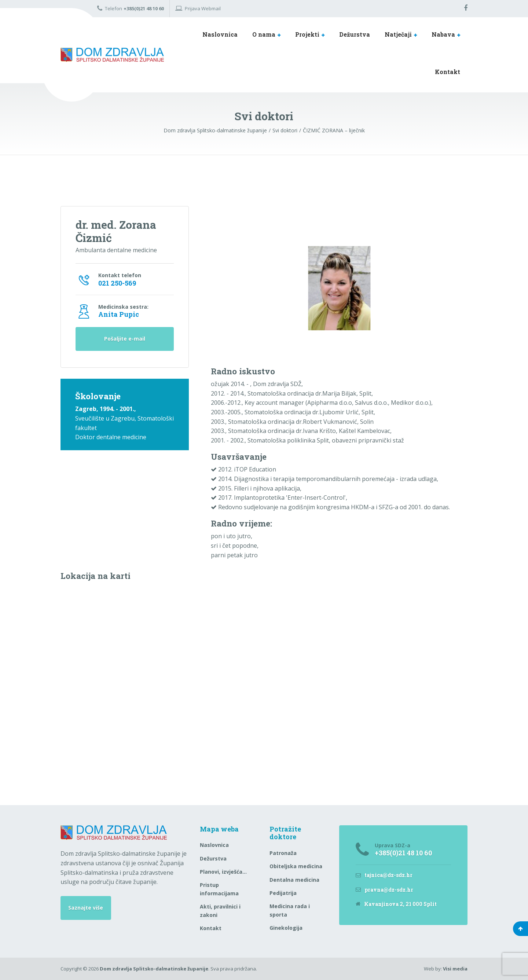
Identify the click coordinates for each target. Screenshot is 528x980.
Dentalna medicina (294, 880)
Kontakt (448, 72)
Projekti (307, 34)
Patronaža (283, 853)
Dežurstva (355, 34)
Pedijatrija (283, 893)
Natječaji (398, 34)
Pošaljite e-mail (125, 339)
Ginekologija (286, 928)
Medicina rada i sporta (290, 910)
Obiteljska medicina (296, 866)
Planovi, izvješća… (223, 872)
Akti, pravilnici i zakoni (220, 911)
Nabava (443, 34)
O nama (264, 34)
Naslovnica (220, 34)
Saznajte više (86, 908)
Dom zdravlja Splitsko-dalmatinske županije (154, 969)
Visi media (455, 969)
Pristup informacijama (219, 889)
